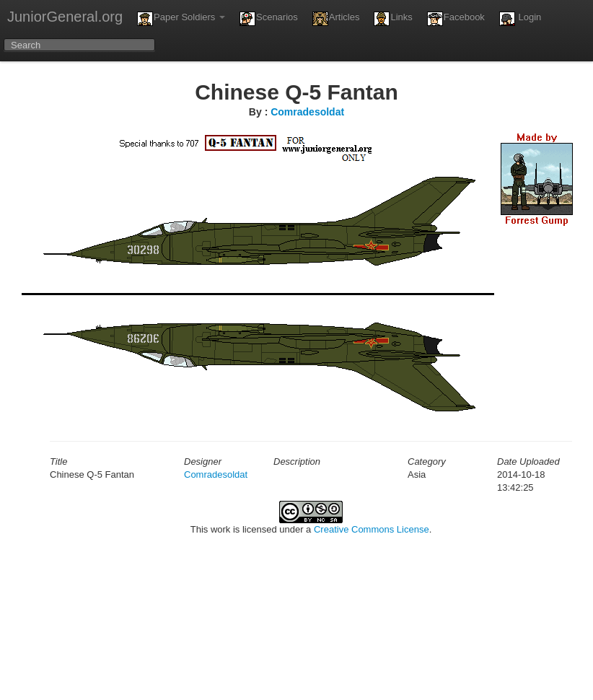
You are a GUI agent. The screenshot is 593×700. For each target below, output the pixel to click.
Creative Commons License (372, 529)
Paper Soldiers (181, 19)
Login (520, 19)
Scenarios (269, 19)
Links (393, 19)
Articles (336, 19)
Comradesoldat (307, 112)
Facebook (456, 19)
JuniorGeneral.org (65, 17)
